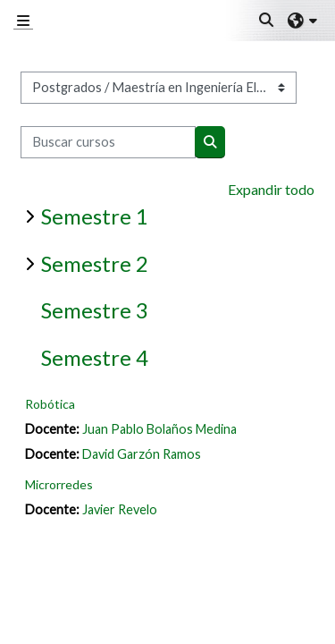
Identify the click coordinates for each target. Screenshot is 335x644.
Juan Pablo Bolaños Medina (159, 429)
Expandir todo (271, 189)
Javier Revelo (120, 509)
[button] (267, 21)
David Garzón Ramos (142, 454)
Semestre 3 (95, 310)
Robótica (50, 404)
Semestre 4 (95, 357)
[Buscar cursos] (108, 142)
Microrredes (59, 484)
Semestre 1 (95, 216)
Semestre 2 (95, 263)
